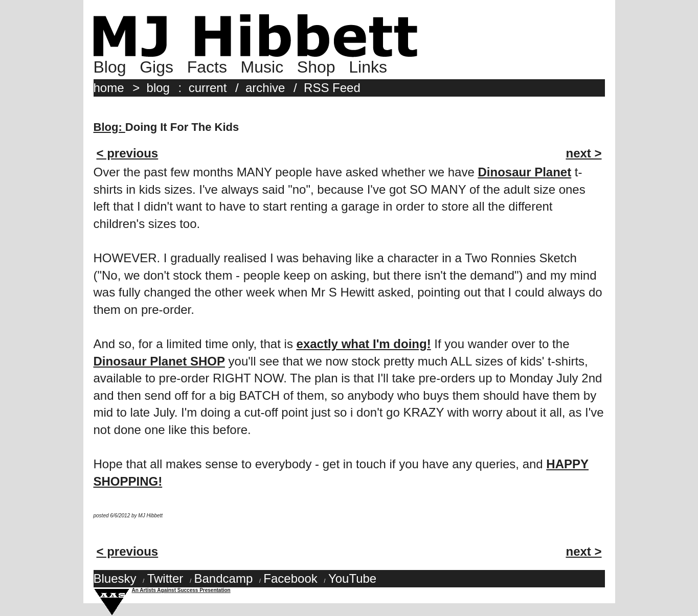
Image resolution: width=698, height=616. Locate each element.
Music (262, 67)
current (208, 88)
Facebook (290, 578)
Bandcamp (223, 578)
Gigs (156, 67)
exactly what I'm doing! (364, 344)
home (109, 88)
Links (368, 67)
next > (583, 153)
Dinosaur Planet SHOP (159, 361)
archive (265, 88)
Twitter (165, 578)
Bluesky (115, 578)
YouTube (352, 578)
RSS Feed (332, 88)
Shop (316, 67)
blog (158, 88)
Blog (110, 67)
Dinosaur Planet (524, 172)
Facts (207, 67)
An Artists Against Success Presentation (181, 590)
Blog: (109, 127)
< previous (128, 153)
